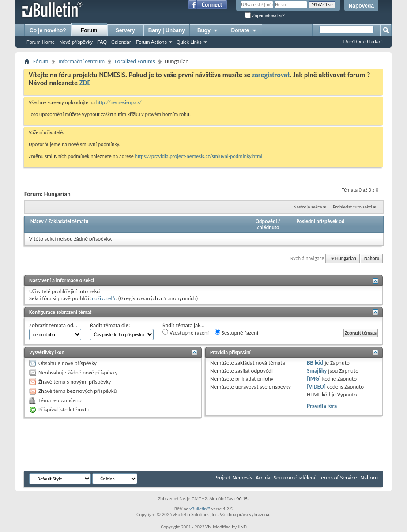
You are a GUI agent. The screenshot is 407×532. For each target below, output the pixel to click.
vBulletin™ (200, 509)
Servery (125, 30)
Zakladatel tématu (68, 221)
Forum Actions (151, 42)
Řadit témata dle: (110, 325)
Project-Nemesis (233, 477)
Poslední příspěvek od (321, 221)
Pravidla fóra (322, 406)
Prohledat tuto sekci (352, 207)
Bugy (208, 30)
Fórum (41, 61)
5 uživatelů (103, 298)
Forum (89, 30)
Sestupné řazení (236, 332)
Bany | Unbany (167, 30)
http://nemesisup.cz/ (119, 102)
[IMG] (314, 379)
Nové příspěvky (76, 42)
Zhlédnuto (268, 227)
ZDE (85, 83)
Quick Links (189, 42)
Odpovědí (266, 221)
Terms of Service (338, 477)
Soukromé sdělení (294, 477)
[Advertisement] (185, 444)
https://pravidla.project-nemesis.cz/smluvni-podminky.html (199, 156)
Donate (244, 30)
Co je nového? (48, 30)
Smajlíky (317, 371)
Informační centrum (81, 61)
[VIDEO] (316, 387)
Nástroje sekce (308, 207)
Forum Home (41, 42)
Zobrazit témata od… (53, 325)
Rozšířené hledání (363, 42)
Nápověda (361, 6)
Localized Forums (135, 61)
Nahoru (372, 258)
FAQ (102, 42)
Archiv (263, 477)
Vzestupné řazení (186, 332)
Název (37, 221)
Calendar (121, 42)
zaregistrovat (271, 75)
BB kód (315, 363)
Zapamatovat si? (265, 16)
